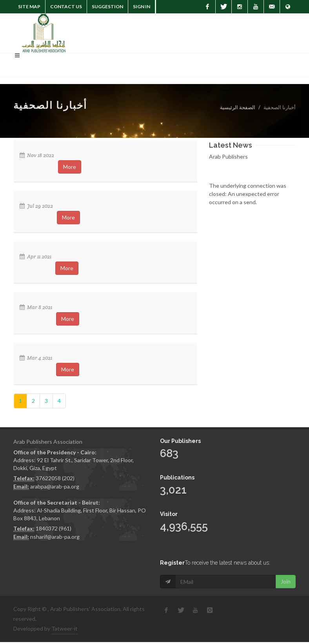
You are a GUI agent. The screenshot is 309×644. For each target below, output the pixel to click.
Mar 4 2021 (36, 358)
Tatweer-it (65, 628)
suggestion (107, 6)
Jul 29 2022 (36, 206)
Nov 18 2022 (37, 155)
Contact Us (66, 6)
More (70, 167)
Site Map (29, 6)
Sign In (142, 6)
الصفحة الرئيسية (238, 107)
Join (286, 581)
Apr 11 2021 (35, 257)
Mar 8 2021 (36, 307)
